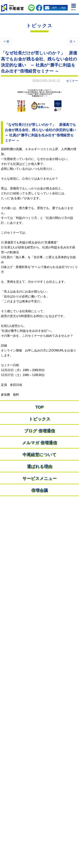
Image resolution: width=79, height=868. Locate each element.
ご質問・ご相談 (58, 8)
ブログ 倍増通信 (39, 431)
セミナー (72, 81)
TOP (40, 407)
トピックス (39, 26)
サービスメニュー (39, 478)
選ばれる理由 (40, 467)
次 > (72, 41)
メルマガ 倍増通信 (39, 443)
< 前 (7, 41)
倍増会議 (39, 490)
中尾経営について (39, 455)
